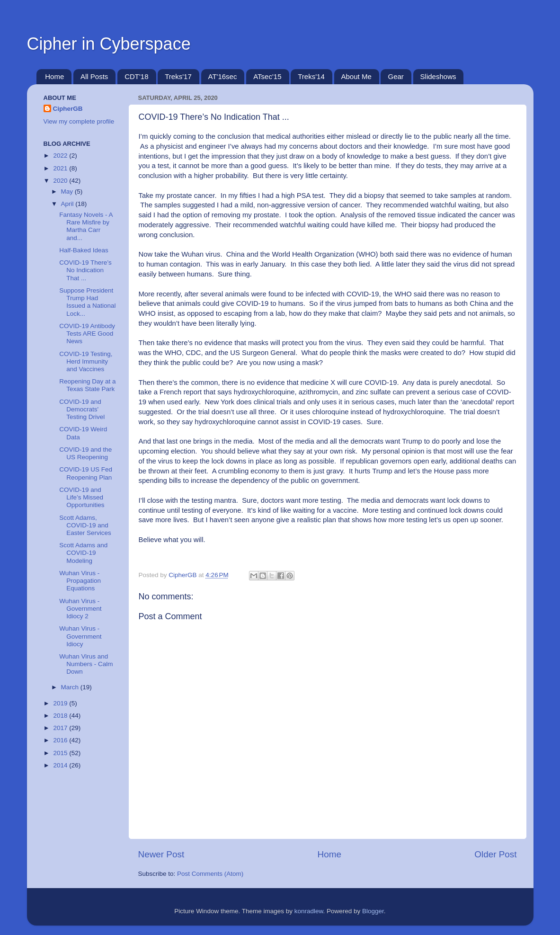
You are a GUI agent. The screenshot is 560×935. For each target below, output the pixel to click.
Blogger (373, 911)
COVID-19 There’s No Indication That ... (85, 270)
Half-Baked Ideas (84, 250)
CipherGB (68, 109)
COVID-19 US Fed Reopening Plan (86, 473)
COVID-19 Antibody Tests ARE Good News (87, 334)
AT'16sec (223, 76)
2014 (61, 765)
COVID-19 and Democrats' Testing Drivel (82, 409)
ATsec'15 (267, 76)
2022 (61, 156)
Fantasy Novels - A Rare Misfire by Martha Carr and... (86, 226)
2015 (61, 753)
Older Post (495, 854)
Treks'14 (311, 76)
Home (54, 76)
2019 (61, 703)
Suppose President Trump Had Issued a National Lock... (87, 302)
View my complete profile (79, 121)
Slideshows (438, 76)
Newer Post (161, 854)
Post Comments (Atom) (210, 874)
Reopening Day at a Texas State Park (87, 385)
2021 (61, 168)
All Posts (94, 76)
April (68, 204)
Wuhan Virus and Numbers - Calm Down (86, 664)
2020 (61, 181)
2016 (61, 740)
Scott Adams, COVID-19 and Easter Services (85, 525)
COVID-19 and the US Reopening (85, 453)
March (71, 687)
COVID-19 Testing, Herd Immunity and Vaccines (86, 361)
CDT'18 (136, 76)
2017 (61, 728)
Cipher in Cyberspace (109, 44)
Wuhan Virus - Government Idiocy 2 (80, 609)
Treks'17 (178, 76)
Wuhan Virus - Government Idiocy (80, 636)
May (68, 191)
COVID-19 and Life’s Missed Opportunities (82, 497)
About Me (356, 76)
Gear (396, 76)
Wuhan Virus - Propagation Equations (80, 581)
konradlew (309, 911)
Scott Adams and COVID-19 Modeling (83, 553)
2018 (61, 716)
